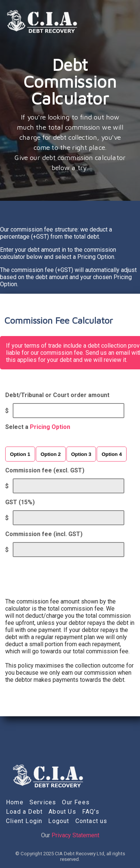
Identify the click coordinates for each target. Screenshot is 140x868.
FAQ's (91, 812)
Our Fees (76, 802)
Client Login (24, 821)
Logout (59, 821)
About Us (62, 812)
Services (43, 802)
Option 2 (51, 454)
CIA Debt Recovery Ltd (80, 854)
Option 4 (112, 454)
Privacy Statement (75, 835)
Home (15, 802)
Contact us (91, 821)
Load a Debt (24, 812)
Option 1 (20, 454)
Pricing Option (50, 427)
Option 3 (81, 454)
